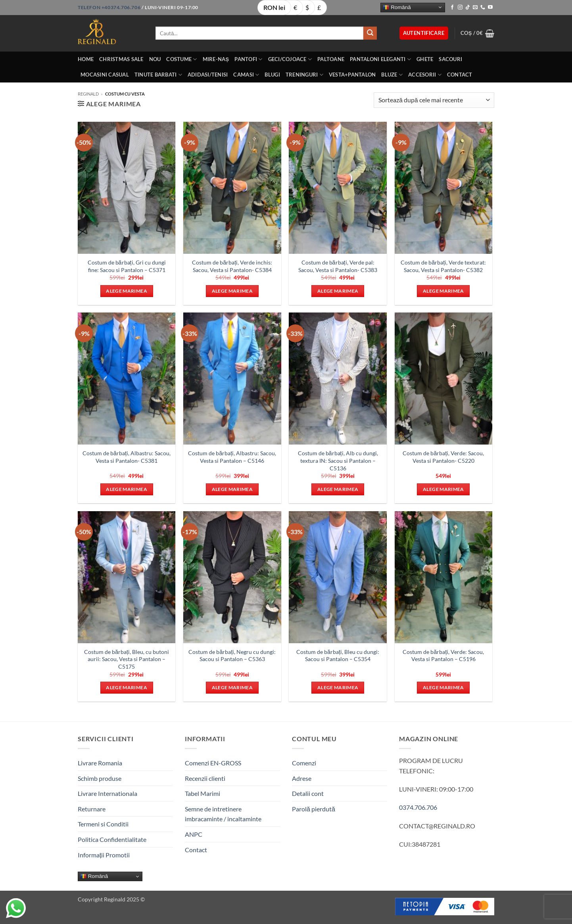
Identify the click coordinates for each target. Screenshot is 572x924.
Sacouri (450, 59)
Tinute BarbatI (158, 75)
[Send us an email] (475, 8)
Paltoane (331, 59)
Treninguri (304, 75)
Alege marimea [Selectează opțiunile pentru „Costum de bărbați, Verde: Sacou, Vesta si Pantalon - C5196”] (443, 687)
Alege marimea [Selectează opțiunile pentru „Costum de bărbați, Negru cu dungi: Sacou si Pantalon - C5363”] (232, 687)
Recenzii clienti (205, 778)
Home (86, 59)
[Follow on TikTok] (468, 8)
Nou (155, 59)
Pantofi (248, 59)
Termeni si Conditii (103, 824)
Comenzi (304, 763)
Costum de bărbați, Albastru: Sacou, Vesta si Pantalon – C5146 (232, 457)
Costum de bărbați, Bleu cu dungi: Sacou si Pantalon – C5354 (338, 656)
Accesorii (425, 75)
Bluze (392, 75)
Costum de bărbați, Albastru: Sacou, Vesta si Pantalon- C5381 (127, 457)
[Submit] (370, 33)
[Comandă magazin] (434, 100)
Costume (181, 59)
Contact (460, 75)
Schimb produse (100, 778)
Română (397, 7)
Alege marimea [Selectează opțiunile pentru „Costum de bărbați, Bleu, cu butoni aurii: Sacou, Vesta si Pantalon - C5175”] (127, 687)
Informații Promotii (104, 855)
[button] (424, 33)
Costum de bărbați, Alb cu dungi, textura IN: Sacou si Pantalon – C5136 (338, 460)
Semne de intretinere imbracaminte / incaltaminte (223, 814)
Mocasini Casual (105, 75)
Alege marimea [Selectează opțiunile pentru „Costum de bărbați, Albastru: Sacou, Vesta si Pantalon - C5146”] (232, 489)
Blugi (272, 75)
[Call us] (483, 8)
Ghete (425, 59)
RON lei (274, 7)
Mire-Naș (216, 59)
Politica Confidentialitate (112, 839)
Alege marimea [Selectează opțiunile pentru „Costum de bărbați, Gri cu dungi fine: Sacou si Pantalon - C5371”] (127, 291)
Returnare (92, 809)
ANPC (194, 834)
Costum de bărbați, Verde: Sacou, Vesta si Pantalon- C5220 (443, 457)
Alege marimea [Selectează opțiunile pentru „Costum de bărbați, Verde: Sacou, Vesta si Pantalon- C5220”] (443, 489)
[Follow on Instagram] (460, 8)
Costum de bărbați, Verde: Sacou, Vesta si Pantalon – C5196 (443, 656)
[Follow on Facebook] (452, 8)
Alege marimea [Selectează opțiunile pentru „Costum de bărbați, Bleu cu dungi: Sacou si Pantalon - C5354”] (338, 687)
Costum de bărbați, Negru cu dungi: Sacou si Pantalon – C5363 (232, 656)
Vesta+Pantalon (352, 75)
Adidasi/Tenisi (208, 75)
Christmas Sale (121, 59)
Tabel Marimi (203, 793)
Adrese (302, 778)
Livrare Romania (100, 763)
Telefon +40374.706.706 (109, 7)
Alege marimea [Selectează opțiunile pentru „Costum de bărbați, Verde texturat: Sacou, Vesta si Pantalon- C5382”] (443, 291)
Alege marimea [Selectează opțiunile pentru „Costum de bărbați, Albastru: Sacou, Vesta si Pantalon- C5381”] (127, 489)
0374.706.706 (418, 807)
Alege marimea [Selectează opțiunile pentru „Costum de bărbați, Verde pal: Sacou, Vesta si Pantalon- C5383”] (338, 291)
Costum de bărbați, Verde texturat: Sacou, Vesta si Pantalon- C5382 (443, 266)
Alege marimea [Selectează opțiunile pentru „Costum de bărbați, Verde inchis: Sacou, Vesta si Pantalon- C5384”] (232, 291)
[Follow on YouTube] (490, 8)
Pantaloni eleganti (380, 59)
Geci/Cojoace (290, 59)
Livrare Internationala (107, 793)
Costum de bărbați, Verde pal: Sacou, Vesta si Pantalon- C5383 (338, 266)
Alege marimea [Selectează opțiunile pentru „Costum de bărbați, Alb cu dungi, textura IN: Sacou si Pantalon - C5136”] (338, 489)
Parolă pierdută (314, 809)
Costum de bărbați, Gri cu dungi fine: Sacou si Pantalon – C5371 (127, 266)
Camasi (246, 75)
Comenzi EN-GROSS (213, 763)
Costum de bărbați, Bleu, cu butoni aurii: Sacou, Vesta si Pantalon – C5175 (127, 659)
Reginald (88, 94)
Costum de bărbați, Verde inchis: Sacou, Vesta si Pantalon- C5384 (232, 266)
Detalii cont (308, 793)
